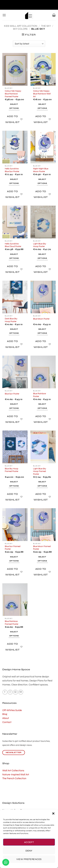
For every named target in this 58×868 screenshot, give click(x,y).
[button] (53, 813)
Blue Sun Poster (12, 394)
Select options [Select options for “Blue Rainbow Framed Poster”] (14, 634)
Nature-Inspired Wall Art (16, 774)
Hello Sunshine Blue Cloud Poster (13, 245)
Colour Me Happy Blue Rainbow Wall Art (42, 94)
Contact (7, 722)
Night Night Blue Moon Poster (41, 170)
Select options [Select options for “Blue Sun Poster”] (14, 406)
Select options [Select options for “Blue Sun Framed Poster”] (14, 559)
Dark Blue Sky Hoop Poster (11, 320)
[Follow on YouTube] (21, 692)
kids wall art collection (21, 26)
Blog (5, 714)
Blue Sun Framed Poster (13, 548)
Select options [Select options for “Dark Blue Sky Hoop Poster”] (14, 331)
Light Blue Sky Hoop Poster (40, 245)
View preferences (29, 859)
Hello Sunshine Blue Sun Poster (12, 170)
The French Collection (14, 778)
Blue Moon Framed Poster (42, 548)
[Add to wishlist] (14, 119)
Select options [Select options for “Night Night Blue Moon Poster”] (42, 181)
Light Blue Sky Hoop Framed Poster (40, 471)
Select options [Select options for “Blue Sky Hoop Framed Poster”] (14, 484)
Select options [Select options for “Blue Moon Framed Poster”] (42, 559)
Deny (29, 851)
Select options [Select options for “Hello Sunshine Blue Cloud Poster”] (14, 256)
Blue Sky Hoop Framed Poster (12, 470)
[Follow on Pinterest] (15, 692)
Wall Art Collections (13, 770)
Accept (29, 842)
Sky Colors (20, 29)
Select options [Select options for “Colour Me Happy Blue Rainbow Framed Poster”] (14, 106)
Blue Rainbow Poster (40, 395)
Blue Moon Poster (41, 319)
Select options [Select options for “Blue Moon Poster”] (42, 331)
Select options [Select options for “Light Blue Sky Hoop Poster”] (42, 256)
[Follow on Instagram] (10, 692)
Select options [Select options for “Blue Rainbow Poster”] (42, 406)
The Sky (46, 26)
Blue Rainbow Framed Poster (12, 623)
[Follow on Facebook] (5, 692)
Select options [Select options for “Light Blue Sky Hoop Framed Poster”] (42, 484)
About (6, 718)
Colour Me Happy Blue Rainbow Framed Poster (13, 94)
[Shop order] (29, 44)
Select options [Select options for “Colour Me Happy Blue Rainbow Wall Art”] (42, 106)
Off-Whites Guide (12, 710)
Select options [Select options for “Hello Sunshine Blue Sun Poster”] (14, 181)
